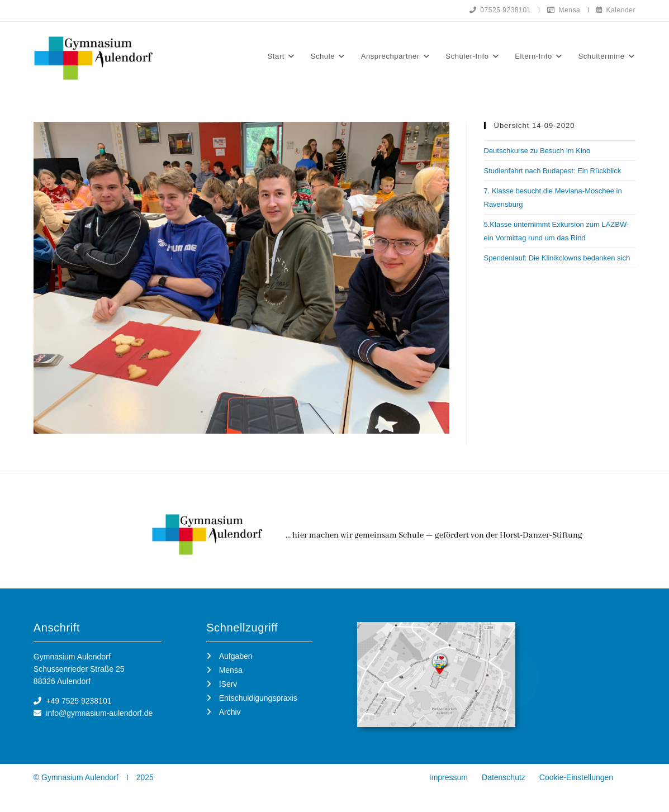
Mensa (563, 10)
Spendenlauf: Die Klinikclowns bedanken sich (557, 258)
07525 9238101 (499, 10)
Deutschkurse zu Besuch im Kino (537, 151)
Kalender (616, 10)
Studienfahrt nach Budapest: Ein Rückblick (553, 171)
